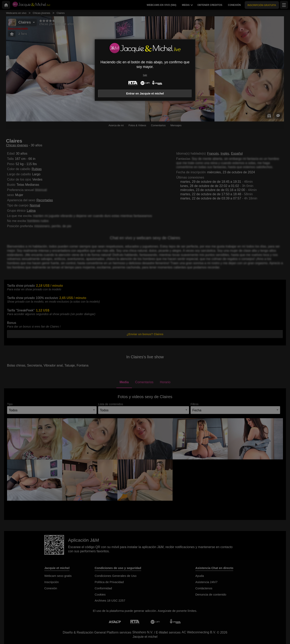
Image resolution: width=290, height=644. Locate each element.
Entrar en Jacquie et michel (145, 93)
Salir (145, 75)
